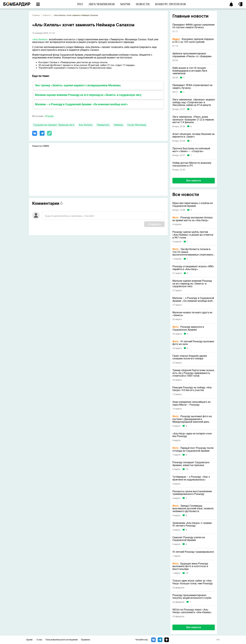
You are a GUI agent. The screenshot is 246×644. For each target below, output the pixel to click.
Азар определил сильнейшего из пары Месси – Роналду (191, 403)
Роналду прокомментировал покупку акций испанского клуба (192, 597)
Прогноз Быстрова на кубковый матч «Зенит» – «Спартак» (191, 150)
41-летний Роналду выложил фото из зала (193, 343)
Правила (86, 640)
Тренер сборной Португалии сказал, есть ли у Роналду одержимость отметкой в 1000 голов (193, 373)
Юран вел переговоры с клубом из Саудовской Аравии (193, 205)
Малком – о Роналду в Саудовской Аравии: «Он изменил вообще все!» (81, 104)
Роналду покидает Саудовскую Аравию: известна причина (191, 464)
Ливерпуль (103, 125)
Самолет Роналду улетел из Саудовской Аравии (189, 539)
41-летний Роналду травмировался (193, 552)
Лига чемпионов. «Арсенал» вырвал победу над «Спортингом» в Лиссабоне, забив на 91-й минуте (194, 102)
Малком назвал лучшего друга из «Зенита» (192, 314)
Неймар (118, 125)
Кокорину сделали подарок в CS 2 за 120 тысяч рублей (193, 40)
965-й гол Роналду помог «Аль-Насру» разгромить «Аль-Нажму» (192, 611)
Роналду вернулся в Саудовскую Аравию (188, 328)
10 (187, 573)
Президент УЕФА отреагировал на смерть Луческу (192, 87)
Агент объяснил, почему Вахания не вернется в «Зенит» (193, 135)
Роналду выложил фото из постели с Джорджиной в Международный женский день (192, 419)
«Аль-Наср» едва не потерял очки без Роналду (192, 435)
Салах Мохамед (137, 125)
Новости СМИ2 (41, 146)
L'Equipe (49, 116)
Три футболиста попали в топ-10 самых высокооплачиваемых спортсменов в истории (193, 252)
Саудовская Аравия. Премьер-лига (54, 125)
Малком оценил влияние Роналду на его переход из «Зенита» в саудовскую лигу (88, 95)
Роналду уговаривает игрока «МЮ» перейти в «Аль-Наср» (193, 268)
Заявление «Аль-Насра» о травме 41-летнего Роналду (192, 524)
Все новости (194, 181)
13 (187, 469)
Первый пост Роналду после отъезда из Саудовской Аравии (193, 449)
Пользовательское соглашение (62, 640)
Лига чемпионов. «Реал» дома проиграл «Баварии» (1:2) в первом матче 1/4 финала (193, 120)
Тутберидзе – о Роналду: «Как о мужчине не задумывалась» (191, 478)
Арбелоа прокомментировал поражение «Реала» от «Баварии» (192, 55)
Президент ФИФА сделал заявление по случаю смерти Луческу (193, 26)
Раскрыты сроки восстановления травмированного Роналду (192, 493)
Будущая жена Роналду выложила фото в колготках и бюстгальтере (190, 566)
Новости (47, 15)
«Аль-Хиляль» (40, 39)
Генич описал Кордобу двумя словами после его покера (190, 357)
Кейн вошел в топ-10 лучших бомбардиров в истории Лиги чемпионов (190, 71)
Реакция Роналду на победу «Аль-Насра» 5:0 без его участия (192, 389)
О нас (39, 640)
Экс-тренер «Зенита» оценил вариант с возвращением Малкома (78, 85)
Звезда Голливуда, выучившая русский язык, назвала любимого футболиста (193, 509)
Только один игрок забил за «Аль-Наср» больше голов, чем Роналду (193, 582)
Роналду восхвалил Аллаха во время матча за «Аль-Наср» (193, 219)
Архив (29, 640)
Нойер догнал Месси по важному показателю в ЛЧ (192, 164)
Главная (36, 15)
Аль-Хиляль (86, 125)
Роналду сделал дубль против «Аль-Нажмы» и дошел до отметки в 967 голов (193, 235)
